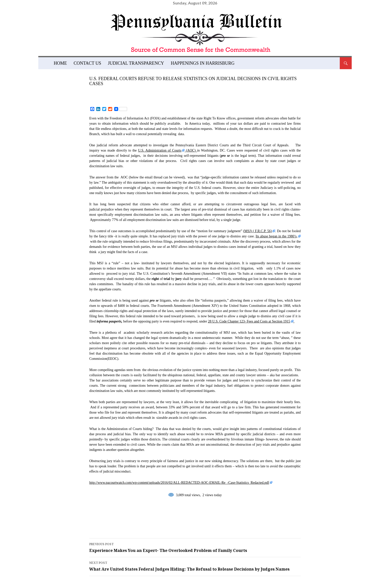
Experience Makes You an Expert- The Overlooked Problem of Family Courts (195, 547)
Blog (95, 72)
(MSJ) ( (258, 231)
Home (60, 63)
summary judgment (173, 523)
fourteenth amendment (152, 515)
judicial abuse (205, 515)
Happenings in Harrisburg (203, 63)
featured (105, 515)
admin (137, 92)
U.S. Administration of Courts (160, 150)
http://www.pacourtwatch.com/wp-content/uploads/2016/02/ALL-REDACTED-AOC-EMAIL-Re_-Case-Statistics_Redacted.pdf (179, 483)
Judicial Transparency (136, 63)
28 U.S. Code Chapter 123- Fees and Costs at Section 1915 (249, 321)
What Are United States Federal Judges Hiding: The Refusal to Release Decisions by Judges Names (195, 566)
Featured (114, 72)
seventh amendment (118, 523)
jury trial (241, 515)
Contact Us (87, 63)
